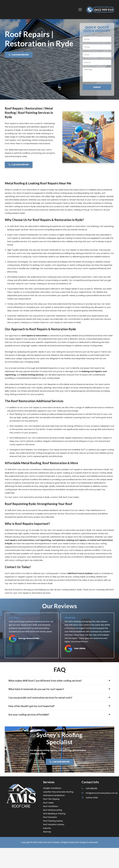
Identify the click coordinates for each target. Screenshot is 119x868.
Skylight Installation (52, 788)
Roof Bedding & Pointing (54, 814)
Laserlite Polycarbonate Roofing (58, 792)
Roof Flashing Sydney (53, 821)
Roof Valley (48, 803)
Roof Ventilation (51, 806)
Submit (97, 87)
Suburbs (47, 828)
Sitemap (47, 832)
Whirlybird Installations (54, 795)
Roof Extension (50, 817)
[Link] (14, 10)
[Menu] (80, 10)
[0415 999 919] (84, 789)
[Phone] (97, 47)
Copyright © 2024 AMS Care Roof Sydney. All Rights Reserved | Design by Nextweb (59, 842)
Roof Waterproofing (53, 810)
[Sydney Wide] (84, 798)
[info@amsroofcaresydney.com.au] (84, 793)
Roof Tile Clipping (51, 799)
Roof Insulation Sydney (54, 824)
